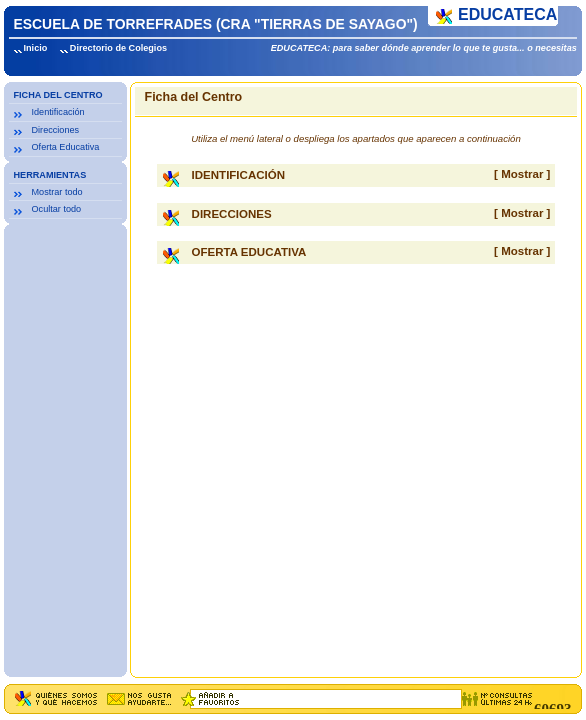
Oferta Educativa (66, 147)
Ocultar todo (57, 209)
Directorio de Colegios (118, 48)
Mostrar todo (57, 192)
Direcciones (56, 130)
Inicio (36, 48)
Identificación (58, 112)
